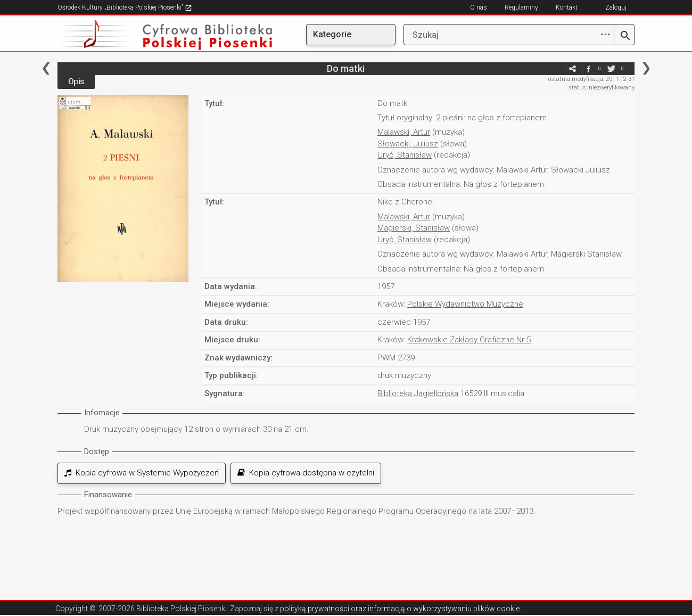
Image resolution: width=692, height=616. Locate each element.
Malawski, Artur (404, 132)
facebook (589, 68)
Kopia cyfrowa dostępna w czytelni (306, 473)
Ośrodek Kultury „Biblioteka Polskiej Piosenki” (125, 7)
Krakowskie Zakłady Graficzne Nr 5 (469, 340)
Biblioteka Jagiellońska (418, 393)
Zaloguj (616, 7)
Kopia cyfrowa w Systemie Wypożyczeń (142, 473)
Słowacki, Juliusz (408, 144)
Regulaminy (521, 7)
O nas (479, 7)
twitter (612, 68)
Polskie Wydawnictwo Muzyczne (465, 304)
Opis (76, 81)
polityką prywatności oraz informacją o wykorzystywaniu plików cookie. (401, 609)
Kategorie (332, 34)
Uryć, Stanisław (405, 155)
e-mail (557, 68)
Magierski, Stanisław (414, 228)
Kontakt (567, 7)
